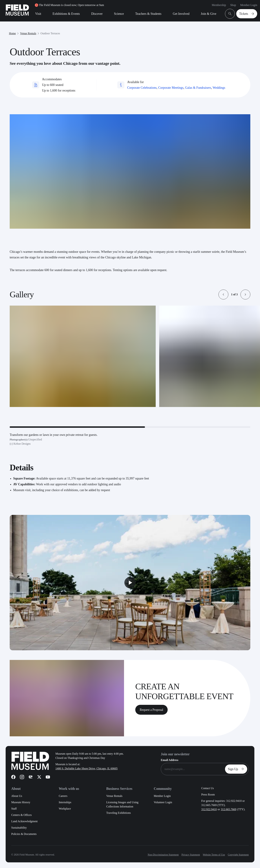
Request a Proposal (151, 710)
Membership (219, 5)
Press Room (208, 795)
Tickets (247, 14)
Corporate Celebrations (142, 88)
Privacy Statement (191, 855)
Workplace (65, 809)
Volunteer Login (163, 802)
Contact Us (208, 788)
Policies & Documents (24, 834)
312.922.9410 (209, 809)
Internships (65, 802)
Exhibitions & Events (66, 14)
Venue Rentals (28, 33)
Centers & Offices (21, 815)
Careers (63, 796)
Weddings (219, 88)
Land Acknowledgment (24, 821)
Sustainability (19, 828)
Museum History (21, 802)
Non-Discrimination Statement (163, 855)
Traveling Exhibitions (118, 813)
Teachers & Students (148, 14)
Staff (14, 809)
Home (12, 33)
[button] (223, 294)
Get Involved (181, 14)
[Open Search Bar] (230, 14)
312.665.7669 (229, 809)
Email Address (170, 760)
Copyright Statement (238, 855)
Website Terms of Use (214, 855)
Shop (233, 5)
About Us (17, 796)
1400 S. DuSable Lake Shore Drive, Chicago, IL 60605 (87, 768)
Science (119, 14)
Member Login (249, 5)
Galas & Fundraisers (198, 88)
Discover (97, 14)
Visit (38, 14)
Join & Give (208, 14)
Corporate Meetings (171, 88)
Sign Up (237, 769)
